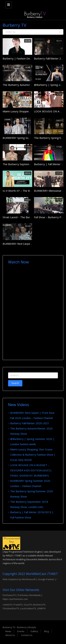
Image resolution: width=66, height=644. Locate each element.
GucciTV (28, 605)
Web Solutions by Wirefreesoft (19, 579)
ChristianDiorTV (11, 608)
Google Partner (46, 579)
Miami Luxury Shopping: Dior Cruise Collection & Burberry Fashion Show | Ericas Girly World (33, 455)
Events (21, 631)
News (8, 631)
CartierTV (8, 605)
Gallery (34, 631)
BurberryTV (39, 605)
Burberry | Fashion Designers (21, 58)
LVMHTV (41, 608)
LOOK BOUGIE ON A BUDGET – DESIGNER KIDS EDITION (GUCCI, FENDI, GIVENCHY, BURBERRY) (31, 470)
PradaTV (18, 605)
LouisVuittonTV (28, 608)
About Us (10, 635)
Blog (46, 631)
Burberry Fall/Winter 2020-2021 (30, 423)
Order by (33, 32)
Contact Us (27, 635)
